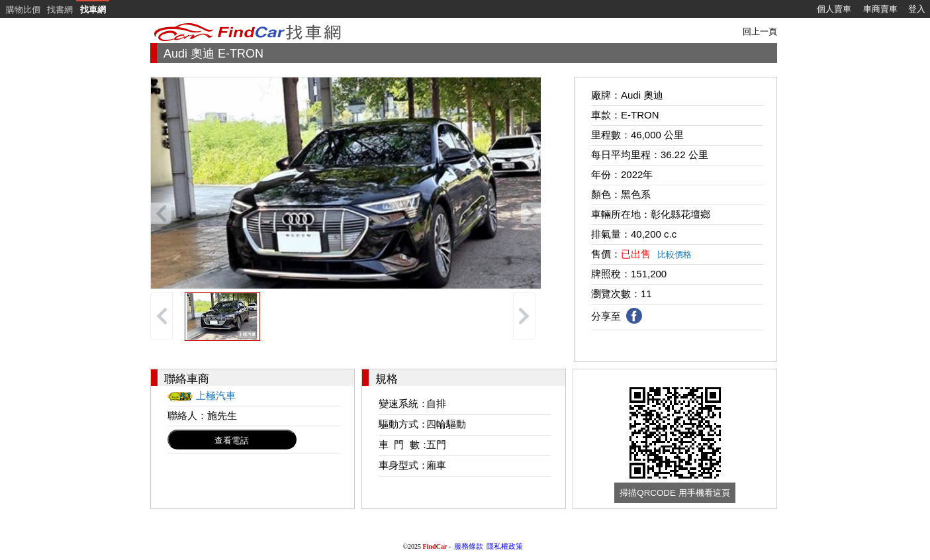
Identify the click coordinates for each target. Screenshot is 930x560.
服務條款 (469, 546)
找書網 (60, 10)
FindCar (435, 546)
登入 (917, 9)
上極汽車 (216, 396)
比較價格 (674, 255)
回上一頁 (760, 31)
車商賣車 (880, 9)
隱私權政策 (505, 546)
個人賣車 (834, 9)
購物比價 (23, 10)
